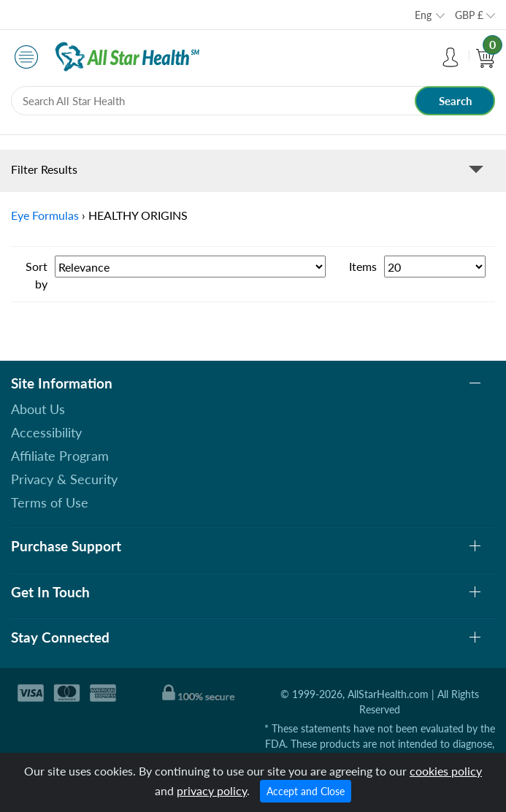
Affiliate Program (60, 456)
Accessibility (46, 432)
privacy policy (212, 790)
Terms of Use (50, 502)
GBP (469, 15)
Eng (423, 15)
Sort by (37, 275)
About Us (38, 409)
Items (363, 266)
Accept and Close (306, 791)
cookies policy (446, 771)
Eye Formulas (45, 215)
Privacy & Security (64, 479)
